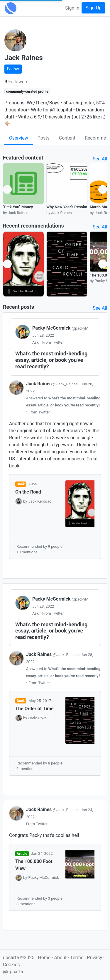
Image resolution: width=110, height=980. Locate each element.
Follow (13, 69)
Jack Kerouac (40, 501)
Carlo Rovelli (39, 718)
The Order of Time (34, 709)
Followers (16, 82)
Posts (44, 138)
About (60, 958)
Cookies (11, 965)
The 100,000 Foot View (34, 865)
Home (44, 958)
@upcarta (13, 972)
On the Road (28, 492)
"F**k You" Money (18, 207)
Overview (19, 138)
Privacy (95, 958)
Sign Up (93, 8)
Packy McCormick (61, 328)
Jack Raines (52, 384)
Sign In (72, 8)
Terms (77, 958)
